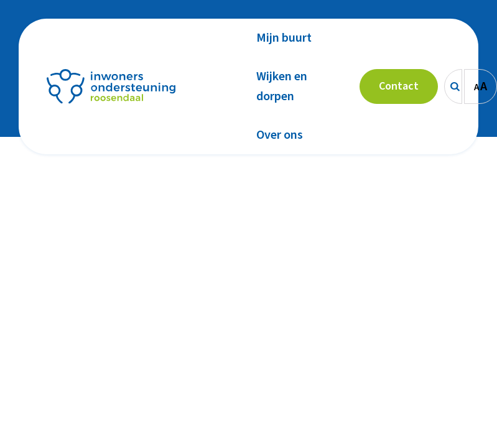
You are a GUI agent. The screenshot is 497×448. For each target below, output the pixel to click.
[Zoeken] (453, 86)
